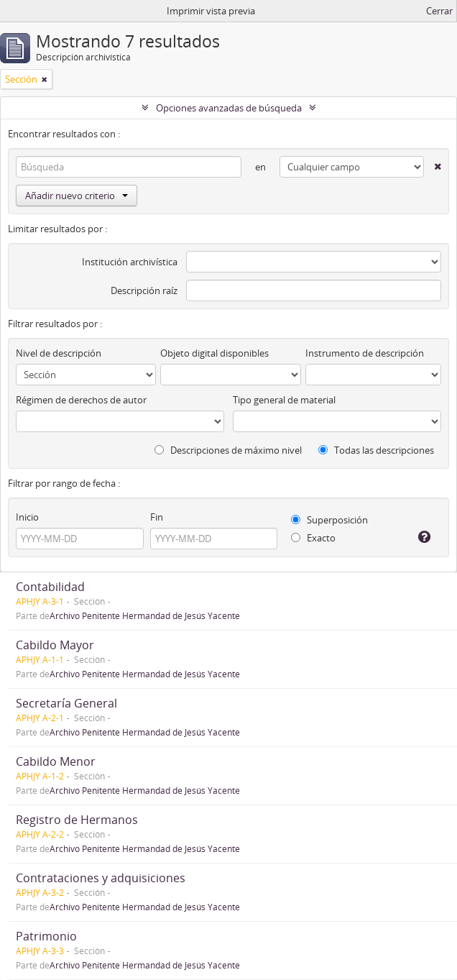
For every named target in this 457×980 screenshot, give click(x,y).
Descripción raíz (144, 290)
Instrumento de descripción (365, 353)
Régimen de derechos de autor (81, 400)
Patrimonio (46, 936)
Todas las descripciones (376, 450)
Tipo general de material (284, 400)
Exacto (313, 538)
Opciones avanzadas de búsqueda (229, 108)
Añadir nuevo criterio (77, 196)
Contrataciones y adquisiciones (101, 878)
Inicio (27, 517)
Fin (157, 517)
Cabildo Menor (56, 761)
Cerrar (439, 11)
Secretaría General (66, 703)
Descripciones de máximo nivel (228, 450)
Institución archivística (130, 262)
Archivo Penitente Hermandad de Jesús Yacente (145, 615)
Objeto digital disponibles (214, 353)
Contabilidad (50, 587)
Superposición (329, 520)
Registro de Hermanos (77, 820)
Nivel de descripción (59, 353)
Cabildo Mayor (55, 645)
